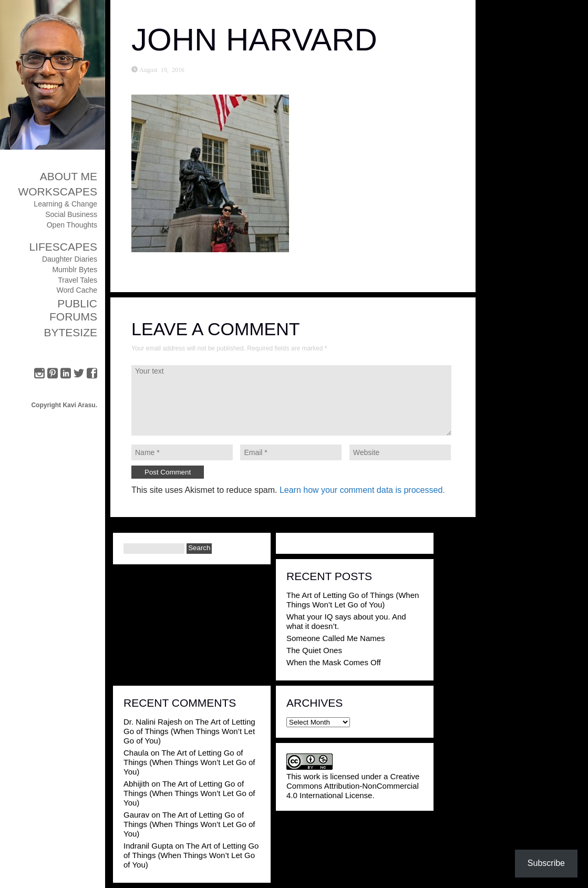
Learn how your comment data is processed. (362, 490)
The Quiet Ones (314, 650)
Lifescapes (63, 247)
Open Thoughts (72, 225)
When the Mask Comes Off (334, 662)
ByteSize (70, 332)
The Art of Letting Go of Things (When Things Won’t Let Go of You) (353, 600)
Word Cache (77, 290)
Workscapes (58, 192)
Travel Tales (78, 280)
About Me (69, 176)
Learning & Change (65, 204)
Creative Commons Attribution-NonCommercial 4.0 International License (353, 786)
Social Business (71, 214)
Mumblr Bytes (75, 270)
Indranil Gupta (148, 846)
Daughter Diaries (70, 259)
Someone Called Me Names (336, 638)
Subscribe (546, 863)
